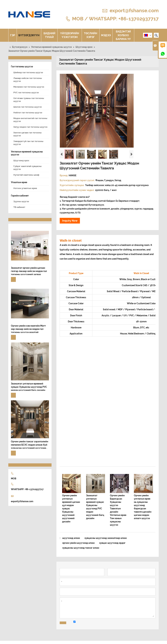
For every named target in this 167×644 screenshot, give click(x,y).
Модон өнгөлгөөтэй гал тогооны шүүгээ (30, 120)
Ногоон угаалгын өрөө (25, 188)
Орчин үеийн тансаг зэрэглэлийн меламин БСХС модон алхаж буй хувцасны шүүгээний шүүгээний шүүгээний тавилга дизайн (30, 445)
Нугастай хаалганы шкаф (26, 175)
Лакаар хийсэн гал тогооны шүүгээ (28, 80)
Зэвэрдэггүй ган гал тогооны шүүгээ (28, 143)
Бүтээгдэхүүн (29, 35)
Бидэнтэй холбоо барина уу (123, 35)
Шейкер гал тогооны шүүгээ (28, 72)
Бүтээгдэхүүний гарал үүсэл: (78, 180)
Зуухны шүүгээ (21, 201)
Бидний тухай (49, 35)
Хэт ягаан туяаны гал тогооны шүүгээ (29, 100)
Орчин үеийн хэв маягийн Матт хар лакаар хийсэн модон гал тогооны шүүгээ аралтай (28, 329)
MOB (14, 479)
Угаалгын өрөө (19, 182)
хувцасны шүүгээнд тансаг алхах (81, 548)
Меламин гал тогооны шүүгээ (29, 87)
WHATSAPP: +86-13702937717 (27, 489)
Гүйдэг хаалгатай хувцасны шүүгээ (27, 168)
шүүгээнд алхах (71, 538)
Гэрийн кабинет (20, 196)
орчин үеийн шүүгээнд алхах (78, 543)
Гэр (13, 35)
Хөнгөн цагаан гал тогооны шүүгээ (27, 134)
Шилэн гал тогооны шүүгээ (27, 107)
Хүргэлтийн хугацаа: (72, 185)
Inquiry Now (70, 221)
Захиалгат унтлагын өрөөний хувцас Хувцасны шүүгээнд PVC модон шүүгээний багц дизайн (29, 387)
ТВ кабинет (19, 207)
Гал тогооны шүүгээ (22, 67)
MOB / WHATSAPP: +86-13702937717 (115, 19)
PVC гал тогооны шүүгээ (26, 93)
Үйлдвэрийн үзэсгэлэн (70, 35)
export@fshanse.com (134, 11)
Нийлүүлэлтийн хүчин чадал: (77, 190)
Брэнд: (64, 175)
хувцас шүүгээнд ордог (112, 543)
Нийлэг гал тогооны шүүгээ (28, 113)
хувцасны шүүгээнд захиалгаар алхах (106, 538)
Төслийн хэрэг (91, 35)
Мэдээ (106, 35)
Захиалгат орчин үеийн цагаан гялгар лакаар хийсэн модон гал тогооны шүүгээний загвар (29, 271)
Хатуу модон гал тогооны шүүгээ (30, 127)
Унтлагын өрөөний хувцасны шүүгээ (51, 47)
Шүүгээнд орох (84, 47)
